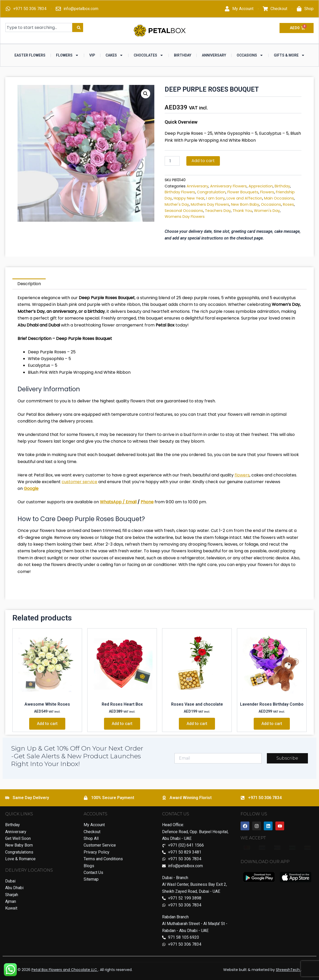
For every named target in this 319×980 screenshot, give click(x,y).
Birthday (183, 55)
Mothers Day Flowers (210, 204)
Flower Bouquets (243, 192)
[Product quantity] (172, 161)
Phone (147, 502)
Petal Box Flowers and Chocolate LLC (65, 970)
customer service (79, 482)
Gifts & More (289, 55)
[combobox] (39, 27)
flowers (242, 475)
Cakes (114, 55)
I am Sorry (216, 198)
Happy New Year (189, 198)
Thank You (242, 211)
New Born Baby (245, 204)
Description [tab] (29, 284)
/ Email (129, 502)
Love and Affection (244, 198)
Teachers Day (218, 211)
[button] (146, 94)
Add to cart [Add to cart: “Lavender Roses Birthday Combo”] (272, 724)
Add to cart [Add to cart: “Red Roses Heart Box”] (122, 724)
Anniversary (214, 55)
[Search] (78, 27)
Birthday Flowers (180, 192)
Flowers (67, 55)
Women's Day (267, 211)
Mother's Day (177, 204)
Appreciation (261, 186)
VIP (92, 55)
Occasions (250, 55)
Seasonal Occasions (184, 211)
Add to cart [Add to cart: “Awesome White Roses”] (47, 724)
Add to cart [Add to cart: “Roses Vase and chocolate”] (197, 724)
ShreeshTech (288, 970)
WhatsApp (111, 502)
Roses (288, 204)
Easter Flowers (30, 55)
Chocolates (149, 55)
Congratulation (211, 192)
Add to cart (203, 161)
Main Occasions (279, 198)
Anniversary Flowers (228, 186)
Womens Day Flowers (185, 217)
